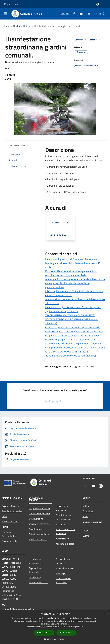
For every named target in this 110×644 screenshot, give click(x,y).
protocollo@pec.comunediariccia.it (19, 609)
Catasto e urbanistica (39, 534)
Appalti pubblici (36, 529)
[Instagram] (87, 14)
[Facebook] (73, 14)
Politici (5, 527)
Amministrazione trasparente (64, 561)
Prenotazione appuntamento (36, 561)
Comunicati (88, 511)
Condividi (81, 40)
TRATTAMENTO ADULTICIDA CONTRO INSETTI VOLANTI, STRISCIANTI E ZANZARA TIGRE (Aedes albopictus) (72, 319)
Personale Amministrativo (9, 534)
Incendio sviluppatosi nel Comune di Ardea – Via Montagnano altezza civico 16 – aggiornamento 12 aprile (73, 263)
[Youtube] (80, 14)
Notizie (27, 26)
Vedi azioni (95, 40)
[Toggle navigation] (6, 13)
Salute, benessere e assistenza (65, 531)
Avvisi (85, 516)
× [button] (107, 613)
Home (6, 26)
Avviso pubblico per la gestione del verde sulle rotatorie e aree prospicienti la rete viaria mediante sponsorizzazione (75, 283)
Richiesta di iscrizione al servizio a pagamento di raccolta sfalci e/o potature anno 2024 (71, 273)
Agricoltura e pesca (65, 544)
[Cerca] (104, 14)
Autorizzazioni (63, 539)
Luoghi (86, 531)
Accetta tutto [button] (44, 633)
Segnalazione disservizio (35, 570)
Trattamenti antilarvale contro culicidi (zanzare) (71, 356)
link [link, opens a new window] (83, 627)
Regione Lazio (11, 4)
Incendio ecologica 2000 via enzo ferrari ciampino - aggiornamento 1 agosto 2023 (73, 309)
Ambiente (60, 524)
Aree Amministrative (12, 511)
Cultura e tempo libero (40, 514)
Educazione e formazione (62, 508)
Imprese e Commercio (39, 524)
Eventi (86, 536)
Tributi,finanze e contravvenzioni (63, 517)
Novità (17, 26)
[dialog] (55, 627)
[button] (55, 639)
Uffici (4, 516)
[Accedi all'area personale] (98, 4)
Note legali (61, 573)
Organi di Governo (11, 506)
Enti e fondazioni (10, 522)
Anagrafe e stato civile (40, 508)
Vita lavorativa (36, 519)
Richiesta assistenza (39, 582)
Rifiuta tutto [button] (67, 633)
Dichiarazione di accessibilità (63, 580)
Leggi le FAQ (35, 577)
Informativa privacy (65, 568)
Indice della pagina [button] (17, 145)
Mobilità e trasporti (38, 539)
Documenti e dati (10, 541)
